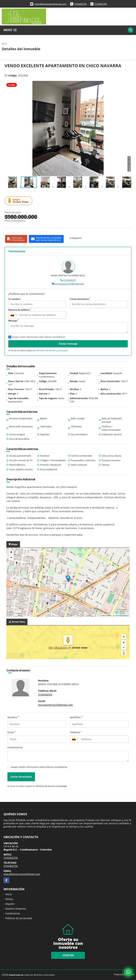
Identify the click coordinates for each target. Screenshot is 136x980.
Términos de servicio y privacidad (52, 350)
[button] (128, 84)
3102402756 (80, 4)
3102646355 (69, 280)
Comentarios (15, 747)
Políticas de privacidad (19, 918)
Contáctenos (13, 913)
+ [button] (11, 553)
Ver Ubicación (58, 648)
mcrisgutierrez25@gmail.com (69, 284)
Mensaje (13, 321)
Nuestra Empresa (16, 909)
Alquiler (10, 904)
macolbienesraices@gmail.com (50, 4)
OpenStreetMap (122, 615)
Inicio (4, 44)
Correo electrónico (80, 299)
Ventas (9, 899)
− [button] (11, 558)
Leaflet (102, 615)
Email (12, 732)
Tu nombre (15, 299)
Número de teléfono (20, 310)
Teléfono (76, 732)
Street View (19, 201)
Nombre (13, 717)
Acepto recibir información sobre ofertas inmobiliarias (39, 767)
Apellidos (76, 717)
